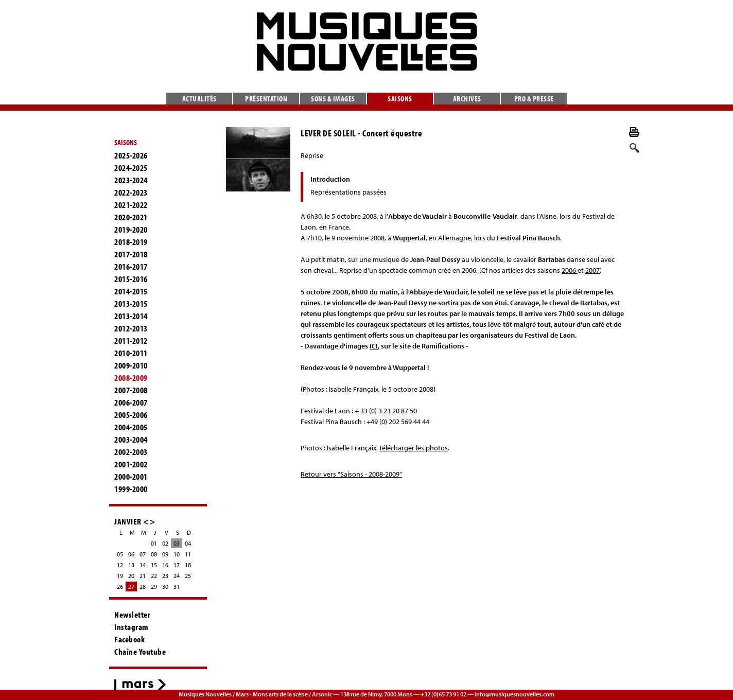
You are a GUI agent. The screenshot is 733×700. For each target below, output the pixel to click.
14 (143, 565)
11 (188, 554)
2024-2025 (131, 168)
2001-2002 (131, 464)
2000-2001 (131, 477)
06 (131, 554)
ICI (374, 346)
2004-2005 (131, 427)
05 (120, 554)
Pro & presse (534, 99)
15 (154, 565)
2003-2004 (131, 440)
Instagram (132, 627)
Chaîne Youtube (140, 652)
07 (143, 554)
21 (143, 576)
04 (188, 543)
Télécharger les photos (413, 448)
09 (165, 554)
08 (154, 554)
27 (131, 587)
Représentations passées (348, 192)
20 (131, 576)
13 (131, 565)
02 (165, 543)
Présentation (266, 99)
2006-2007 (131, 402)
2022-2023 (131, 192)
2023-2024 (131, 180)
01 (154, 543)
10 (177, 554)
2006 (570, 270)
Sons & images (333, 99)
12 (120, 565)
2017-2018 (131, 254)
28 (143, 587)
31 (177, 587)
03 (177, 543)
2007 (592, 270)
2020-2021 (131, 217)
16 (165, 565)
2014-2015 (131, 291)
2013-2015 (131, 304)
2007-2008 (131, 390)
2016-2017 (131, 267)
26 (120, 587)
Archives (467, 99)
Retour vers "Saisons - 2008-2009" (351, 474)
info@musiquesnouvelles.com (514, 694)
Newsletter (132, 615)
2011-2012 (131, 341)
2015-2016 (131, 279)
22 (154, 576)
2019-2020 (131, 230)
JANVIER (128, 521)
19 (120, 576)
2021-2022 (131, 205)
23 (165, 576)
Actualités (199, 99)
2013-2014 (131, 316)
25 (188, 576)
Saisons (400, 99)
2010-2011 (131, 353)
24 (177, 576)
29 (154, 587)
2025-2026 (131, 155)
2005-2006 (131, 415)
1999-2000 (131, 489)
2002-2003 (131, 452)
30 (165, 587)
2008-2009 (131, 378)
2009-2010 (131, 365)
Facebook (129, 639)
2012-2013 (131, 328)
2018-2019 (131, 242)
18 (188, 565)
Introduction (330, 179)
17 (177, 565)
